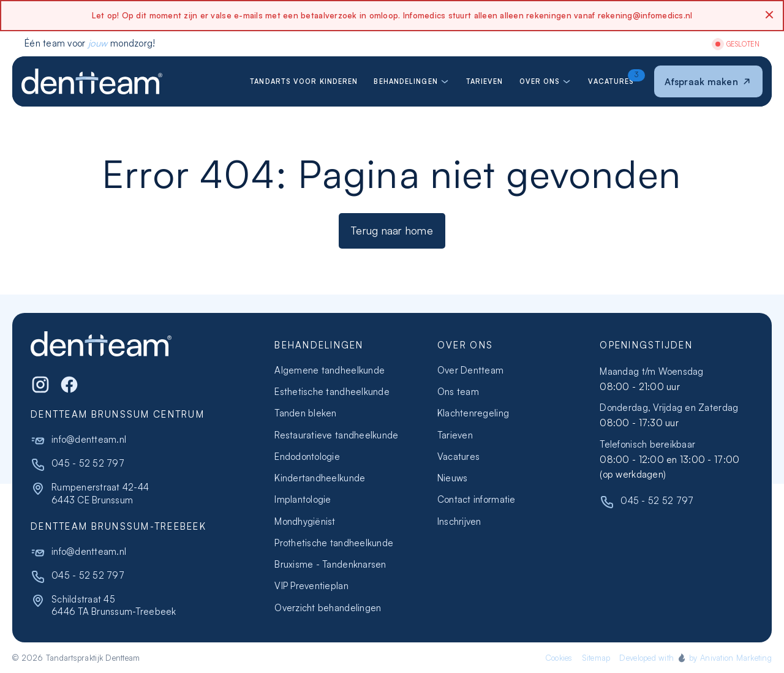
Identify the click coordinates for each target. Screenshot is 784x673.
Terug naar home (392, 230)
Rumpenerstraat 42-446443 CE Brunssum (100, 493)
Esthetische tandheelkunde (332, 392)
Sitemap (596, 658)
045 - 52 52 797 (88, 463)
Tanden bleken (305, 413)
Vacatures (458, 457)
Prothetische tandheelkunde (334, 543)
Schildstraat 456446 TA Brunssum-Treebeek (114, 605)
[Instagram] (40, 385)
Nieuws (453, 478)
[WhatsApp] (69, 385)
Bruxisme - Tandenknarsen (330, 564)
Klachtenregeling (473, 413)
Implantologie (303, 499)
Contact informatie (477, 499)
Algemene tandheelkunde (330, 370)
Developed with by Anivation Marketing (695, 658)
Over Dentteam (470, 370)
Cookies (559, 658)
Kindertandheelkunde (320, 478)
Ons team (458, 392)
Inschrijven (459, 521)
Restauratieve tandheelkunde (336, 435)
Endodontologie (307, 457)
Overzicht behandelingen (328, 608)
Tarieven (455, 435)
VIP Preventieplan (311, 586)
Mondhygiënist (305, 521)
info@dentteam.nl (89, 439)
